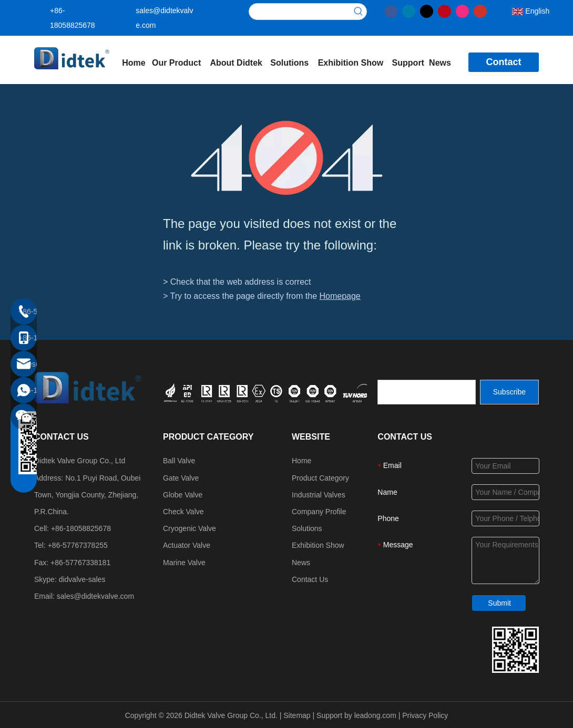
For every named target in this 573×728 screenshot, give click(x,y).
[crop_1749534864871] (289, 392)
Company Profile (319, 512)
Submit (499, 603)
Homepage (340, 296)
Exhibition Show (318, 545)
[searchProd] (300, 12)
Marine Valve (184, 563)
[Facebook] (391, 11)
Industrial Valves (319, 495)
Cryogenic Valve (190, 528)
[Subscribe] (509, 392)
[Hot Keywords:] (359, 12)
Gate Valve (181, 478)
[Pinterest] (444, 11)
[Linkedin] (409, 11)
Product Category (320, 478)
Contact (503, 62)
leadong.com (375, 715)
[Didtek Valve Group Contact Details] (515, 650)
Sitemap (297, 715)
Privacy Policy (425, 715)
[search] (427, 392)
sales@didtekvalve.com (95, 596)
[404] (287, 158)
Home (301, 461)
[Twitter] (427, 11)
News (301, 563)
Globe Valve (183, 495)
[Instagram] (462, 11)
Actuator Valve (187, 545)
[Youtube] (480, 11)
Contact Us (310, 579)
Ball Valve (179, 461)
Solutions (307, 528)
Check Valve (183, 512)
